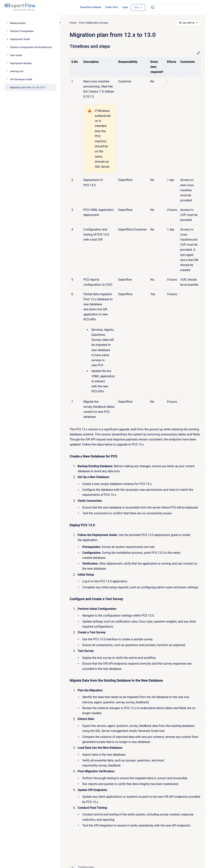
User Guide (16, 55)
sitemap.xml (17, 71)
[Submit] (153, 7)
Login (125, 7)
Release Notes (18, 23)
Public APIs (112, 7)
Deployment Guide (20, 39)
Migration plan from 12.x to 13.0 (27, 87)
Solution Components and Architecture (31, 47)
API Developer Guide (21, 79)
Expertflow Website (91, 7)
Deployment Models (21, 63)
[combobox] (174, 7)
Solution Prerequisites (22, 31)
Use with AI (188, 23)
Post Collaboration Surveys (94, 23)
